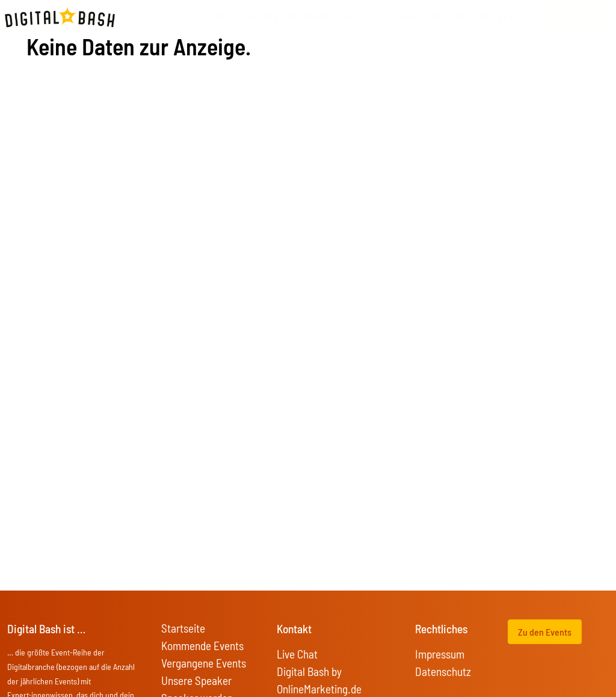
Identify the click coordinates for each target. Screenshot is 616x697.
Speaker (400, 17)
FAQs (437, 17)
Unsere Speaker (196, 680)
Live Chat (297, 654)
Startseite (216, 17)
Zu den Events (545, 632)
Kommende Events (202, 646)
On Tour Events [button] (490, 17)
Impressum (440, 654)
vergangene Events (331, 17)
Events (263, 17)
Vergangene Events (204, 663)
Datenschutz (443, 671)
